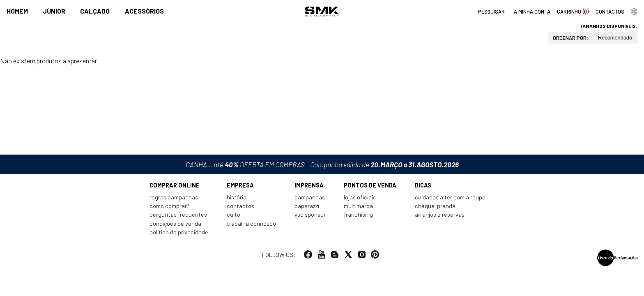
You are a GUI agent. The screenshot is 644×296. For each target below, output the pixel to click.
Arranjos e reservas (440, 216)
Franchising (358, 216)
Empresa (240, 187)
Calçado (95, 11)
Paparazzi (307, 207)
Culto (233, 216)
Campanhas (310, 199)
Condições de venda (175, 225)
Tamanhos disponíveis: (608, 26)
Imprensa (309, 187)
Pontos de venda (370, 187)
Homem (17, 11)
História (237, 199)
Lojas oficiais (360, 199)
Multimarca (358, 207)
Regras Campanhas (174, 199)
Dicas (423, 187)
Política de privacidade (179, 234)
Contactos (240, 207)
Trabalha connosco (251, 225)
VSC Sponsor (310, 216)
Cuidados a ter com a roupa (450, 199)
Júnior (54, 11)
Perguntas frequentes (178, 216)
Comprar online (175, 187)
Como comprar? (169, 207)
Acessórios (144, 11)
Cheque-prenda (435, 207)
